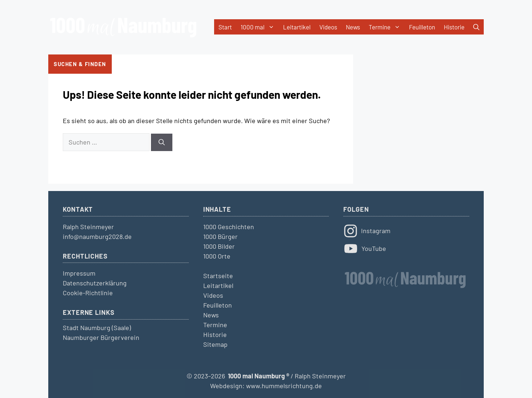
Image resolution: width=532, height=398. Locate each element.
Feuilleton (422, 27)
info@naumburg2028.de (97, 236)
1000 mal (260, 27)
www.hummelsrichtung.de (284, 386)
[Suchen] (162, 142)
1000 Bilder (219, 246)
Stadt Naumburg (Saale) (97, 328)
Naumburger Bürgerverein (101, 337)
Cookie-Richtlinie (88, 293)
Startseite (218, 276)
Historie (454, 27)
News (353, 27)
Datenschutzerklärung (95, 283)
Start (225, 27)
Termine (387, 27)
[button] (476, 27)
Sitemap (215, 344)
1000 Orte (217, 256)
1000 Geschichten (229, 227)
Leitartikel (297, 27)
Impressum (79, 273)
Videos (328, 27)
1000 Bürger (220, 236)
